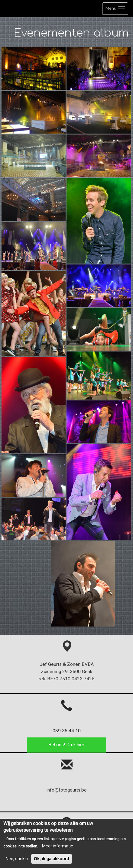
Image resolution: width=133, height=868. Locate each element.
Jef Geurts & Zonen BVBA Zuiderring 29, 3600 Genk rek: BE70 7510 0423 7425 (67, 664)
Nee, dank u (17, 860)
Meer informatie (58, 847)
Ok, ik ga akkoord (52, 860)
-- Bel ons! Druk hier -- (66, 745)
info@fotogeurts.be (67, 790)
